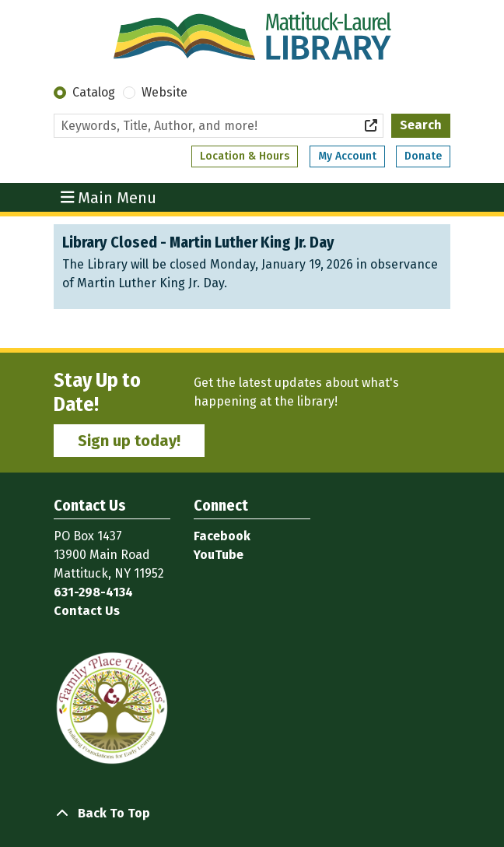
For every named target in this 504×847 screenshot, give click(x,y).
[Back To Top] (252, 814)
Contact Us (87, 611)
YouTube (219, 555)
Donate (423, 156)
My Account (347, 156)
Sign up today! (129, 441)
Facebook (222, 536)
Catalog (94, 92)
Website (164, 92)
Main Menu (109, 197)
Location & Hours (245, 156)
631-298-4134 (93, 592)
